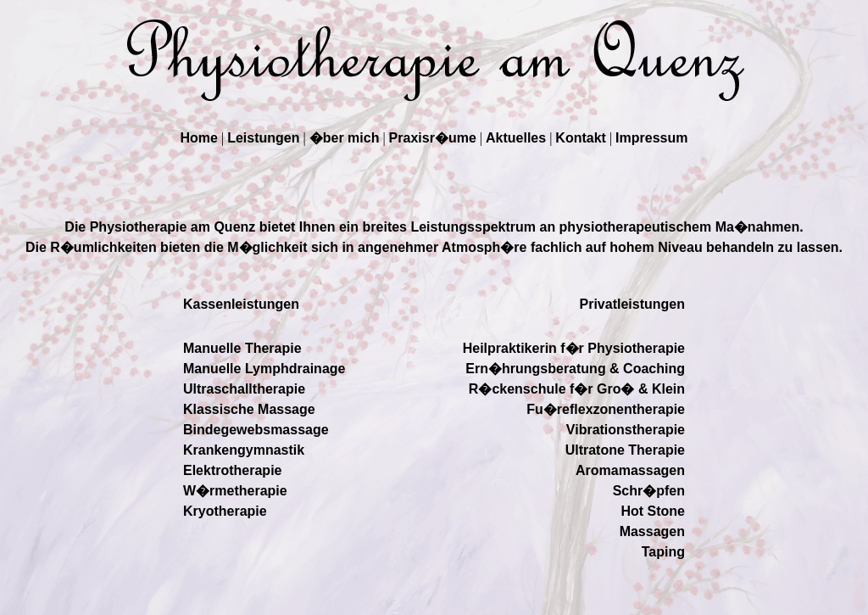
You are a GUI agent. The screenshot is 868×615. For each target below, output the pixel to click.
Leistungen (263, 138)
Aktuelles (516, 138)
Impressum (651, 138)
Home (199, 138)
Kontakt (581, 138)
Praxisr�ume (433, 138)
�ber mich (345, 138)
